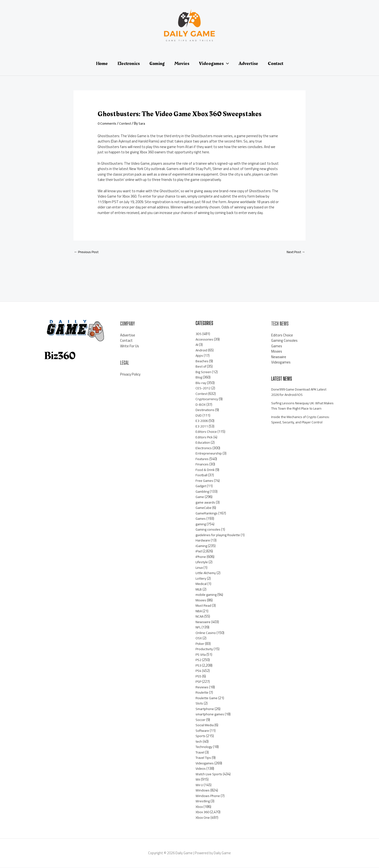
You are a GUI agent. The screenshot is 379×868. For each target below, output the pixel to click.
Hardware (203, 541)
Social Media (205, 725)
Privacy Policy (130, 374)
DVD (199, 416)
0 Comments (108, 123)
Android (201, 351)
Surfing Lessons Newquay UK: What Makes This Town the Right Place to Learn (299, 409)
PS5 (199, 677)
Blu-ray (201, 383)
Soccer (201, 720)
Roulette (203, 693)
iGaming (202, 546)
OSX (199, 638)
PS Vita (201, 655)
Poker (200, 644)
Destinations (206, 410)
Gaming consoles (208, 530)
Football (202, 475)
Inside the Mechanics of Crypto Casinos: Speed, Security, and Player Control (301, 425)
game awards (206, 503)
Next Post (295, 252)
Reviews (202, 687)
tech (199, 742)
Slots (200, 704)
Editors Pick (204, 438)
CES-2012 (203, 388)
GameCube (204, 508)
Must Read (204, 606)
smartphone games (211, 715)
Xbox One (203, 818)
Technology (204, 747)
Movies (201, 601)
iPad (199, 551)
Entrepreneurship (209, 454)
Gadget (201, 486)
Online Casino (206, 633)
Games (201, 519)
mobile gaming (207, 595)
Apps (199, 356)
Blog (199, 378)
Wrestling (203, 801)
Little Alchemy (207, 573)
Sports (201, 736)
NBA (199, 611)
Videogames (205, 764)
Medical (201, 584)
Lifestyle (202, 562)
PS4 (199, 671)
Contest (127, 123)
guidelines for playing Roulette (219, 535)
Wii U (199, 785)
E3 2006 (202, 421)
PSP (199, 682)
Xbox (199, 807)
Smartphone (205, 709)
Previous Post (87, 252)
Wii (198, 780)
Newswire (203, 622)
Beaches (202, 361)
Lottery (201, 579)
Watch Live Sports (210, 774)
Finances (202, 465)
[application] (226, 64)
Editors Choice (206, 432)
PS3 (199, 666)
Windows (203, 791)
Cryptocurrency (207, 399)
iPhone (201, 557)
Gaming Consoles (284, 341)
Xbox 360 (203, 812)
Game (200, 497)
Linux (200, 568)
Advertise (128, 335)
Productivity (205, 649)
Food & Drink (205, 470)
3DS (199, 334)
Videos (201, 769)
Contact (126, 341)
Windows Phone (208, 796)
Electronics (204, 448)
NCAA (200, 617)
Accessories (204, 340)
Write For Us (130, 346)
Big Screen (204, 372)
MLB (199, 590)
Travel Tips (204, 758)
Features (203, 459)
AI (197, 345)
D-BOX (201, 405)
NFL (198, 628)
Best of (201, 367)
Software (203, 731)
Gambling (203, 492)
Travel (200, 753)
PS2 (199, 660)
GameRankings (207, 514)
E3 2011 (202, 427)
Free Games (205, 481)
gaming (201, 524)
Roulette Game (208, 698)
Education (203, 443)
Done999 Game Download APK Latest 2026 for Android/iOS (300, 392)
